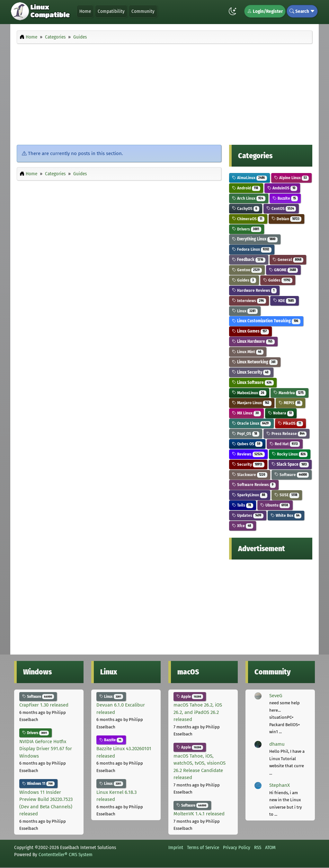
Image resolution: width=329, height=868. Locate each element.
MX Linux (246, 413)
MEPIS (291, 403)
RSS (258, 847)
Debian (287, 219)
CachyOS (246, 208)
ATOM (270, 847)
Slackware (250, 475)
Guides (244, 280)
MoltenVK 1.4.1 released (199, 814)
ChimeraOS (248, 219)
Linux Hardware (253, 341)
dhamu (277, 744)
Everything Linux (255, 239)
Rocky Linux (290, 454)
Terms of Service (203, 847)
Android (246, 188)
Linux (245, 311)
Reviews (248, 454)
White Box (286, 515)
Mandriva (290, 393)
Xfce (243, 526)
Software (292, 475)
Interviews (249, 301)
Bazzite (285, 198)
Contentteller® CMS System (66, 855)
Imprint (176, 847)
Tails (243, 505)
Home (85, 11)
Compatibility (111, 11)
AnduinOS (282, 188)
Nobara (281, 413)
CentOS (281, 208)
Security (248, 464)
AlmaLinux (249, 178)
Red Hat (285, 444)
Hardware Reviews (254, 290)
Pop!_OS (246, 434)
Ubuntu (275, 505)
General (288, 260)
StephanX (280, 785)
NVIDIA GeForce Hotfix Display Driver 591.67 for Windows (46, 749)
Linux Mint (248, 352)
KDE (285, 301)
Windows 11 (38, 784)
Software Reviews (254, 485)
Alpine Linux (292, 178)
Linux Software (253, 382)
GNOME (284, 270)
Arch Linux (249, 198)
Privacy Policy (237, 847)
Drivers (247, 229)
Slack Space (290, 464)
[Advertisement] (164, 92)
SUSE (287, 495)
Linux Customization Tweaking (266, 321)
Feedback (249, 260)
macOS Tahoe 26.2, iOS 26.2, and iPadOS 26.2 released (198, 712)
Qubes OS (247, 444)
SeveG (276, 696)
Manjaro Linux (252, 403)
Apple (190, 697)
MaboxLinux (249, 393)
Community (143, 11)
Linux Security (251, 372)
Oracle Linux (251, 423)
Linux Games (250, 331)
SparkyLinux (250, 495)
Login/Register (265, 11)
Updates (248, 515)
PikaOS (291, 423)
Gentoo (247, 270)
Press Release (287, 434)
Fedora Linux (252, 249)
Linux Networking (255, 362)
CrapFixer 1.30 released (44, 705)
